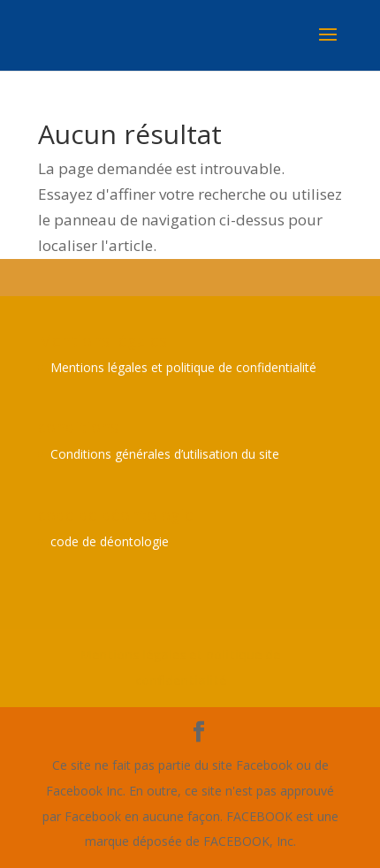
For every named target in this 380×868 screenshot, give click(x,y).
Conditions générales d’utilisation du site (165, 454)
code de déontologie (110, 541)
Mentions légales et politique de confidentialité (183, 367)
